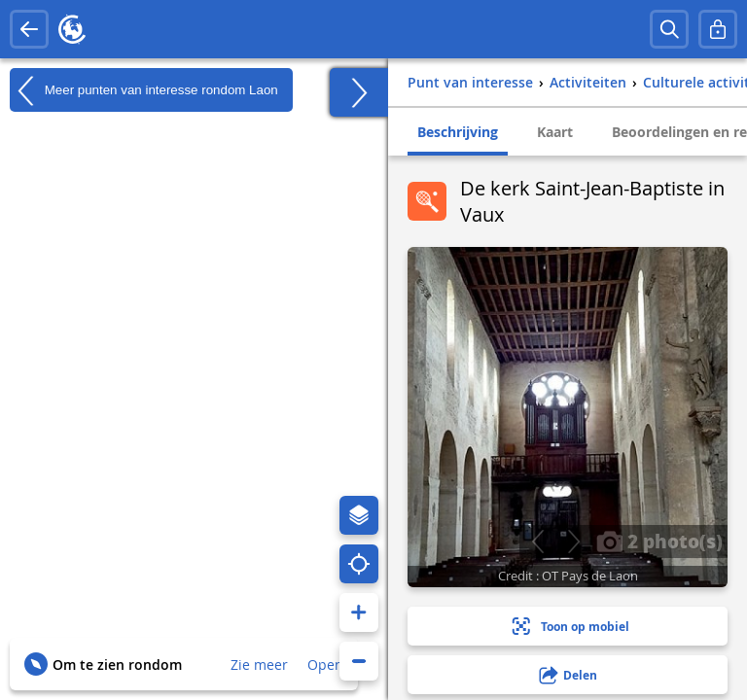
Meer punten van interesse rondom (144, 90)
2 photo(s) (659, 541)
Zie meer (259, 665)
